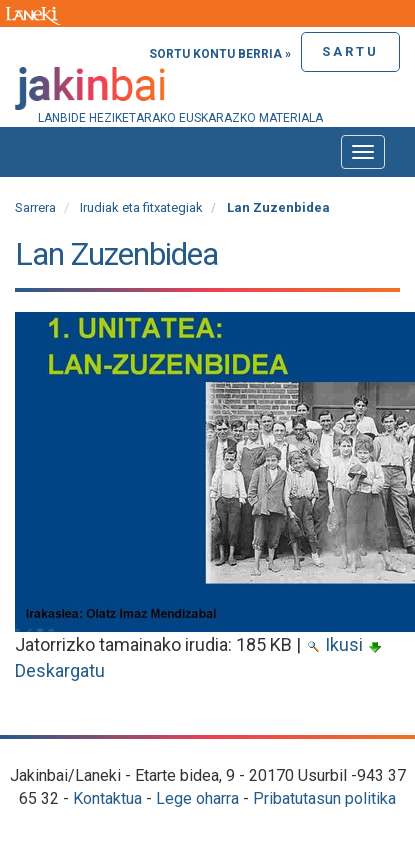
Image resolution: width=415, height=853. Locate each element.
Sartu (350, 51)
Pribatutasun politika (324, 798)
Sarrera (35, 207)
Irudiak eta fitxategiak (141, 207)
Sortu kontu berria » (220, 54)
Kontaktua (107, 798)
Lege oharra (197, 798)
